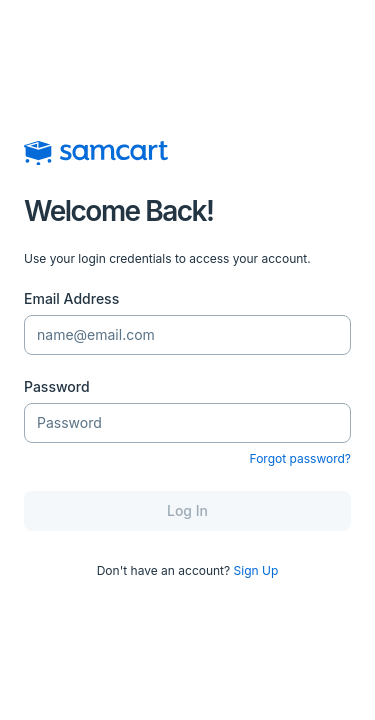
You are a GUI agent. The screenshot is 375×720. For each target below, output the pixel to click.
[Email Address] (187, 335)
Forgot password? (300, 458)
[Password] (187, 423)
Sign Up (256, 570)
